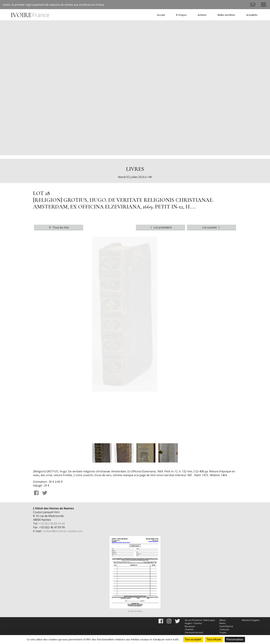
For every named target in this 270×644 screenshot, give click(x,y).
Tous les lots (59, 227)
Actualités (252, 15)
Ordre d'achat (135, 611)
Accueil (161, 15)
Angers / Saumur (193, 623)
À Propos (181, 15)
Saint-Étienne (226, 626)
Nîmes (223, 620)
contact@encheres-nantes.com (63, 531)
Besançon (190, 626)
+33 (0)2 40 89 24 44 (52, 523)
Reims (223, 623)
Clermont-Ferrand (194, 632)
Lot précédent (161, 227)
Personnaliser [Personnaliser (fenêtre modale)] (235, 639)
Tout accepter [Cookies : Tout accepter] (193, 639)
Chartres (189, 629)
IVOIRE (30, 15)
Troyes (223, 632)
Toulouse (224, 629)
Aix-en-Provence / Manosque (200, 620)
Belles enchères (226, 15)
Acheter (202, 15)
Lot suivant (211, 227)
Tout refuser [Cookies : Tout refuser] (214, 639)
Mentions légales (251, 620)
